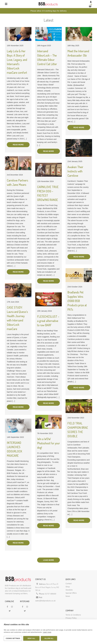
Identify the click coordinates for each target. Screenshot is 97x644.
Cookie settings (13, 638)
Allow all (49, 638)
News (68, 596)
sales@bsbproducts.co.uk (45, 601)
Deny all (31, 638)
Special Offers (71, 593)
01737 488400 (51, 594)
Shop (68, 587)
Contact (69, 584)
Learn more (47, 632)
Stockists (69, 590)
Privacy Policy (71, 618)
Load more (48, 560)
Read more (18, 145)
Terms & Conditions (73, 615)
